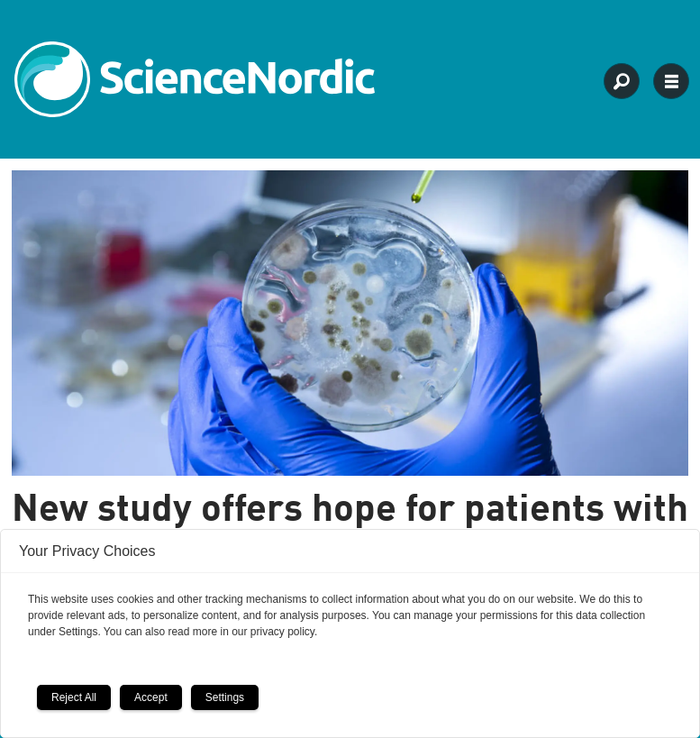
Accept (151, 697)
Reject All (74, 697)
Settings (225, 697)
